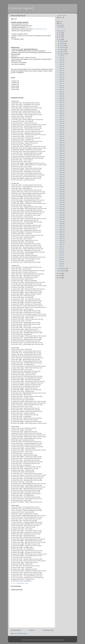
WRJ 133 (62, 71)
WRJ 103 (62, 134)
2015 (60, 276)
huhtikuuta (63, 54)
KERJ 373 (62, 241)
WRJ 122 (62, 94)
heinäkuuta (63, 48)
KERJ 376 (62, 234)
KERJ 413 (62, 156)
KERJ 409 (62, 164)
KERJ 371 (62, 245)
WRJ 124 (62, 90)
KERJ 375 (62, 236)
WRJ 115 (62, 109)
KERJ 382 (62, 221)
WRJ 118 (62, 102)
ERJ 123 (62, 264)
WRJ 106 (62, 130)
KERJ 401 (62, 181)
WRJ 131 (62, 75)
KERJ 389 (62, 207)
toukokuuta (63, 52)
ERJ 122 (62, 266)
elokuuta (62, 45)
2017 (60, 39)
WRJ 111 (62, 117)
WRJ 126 (62, 85)
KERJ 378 (62, 230)
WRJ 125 (62, 88)
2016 (60, 273)
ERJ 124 (62, 262)
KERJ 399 (62, 185)
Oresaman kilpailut (21, 8)
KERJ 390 (62, 204)
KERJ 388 (62, 209)
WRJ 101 (62, 139)
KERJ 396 (62, 192)
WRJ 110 (62, 119)
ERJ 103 (62, 249)
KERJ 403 (62, 177)
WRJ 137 (62, 62)
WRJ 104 (62, 132)
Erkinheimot (61, 27)
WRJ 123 (62, 92)
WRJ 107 (62, 128)
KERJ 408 (62, 166)
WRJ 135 (62, 66)
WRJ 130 (62, 77)
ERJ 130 (62, 251)
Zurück (60, 23)
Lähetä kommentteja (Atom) (20, 634)
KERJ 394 (62, 196)
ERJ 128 (62, 253)
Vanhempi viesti (48, 630)
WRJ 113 (62, 113)
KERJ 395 (62, 194)
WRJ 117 (62, 105)
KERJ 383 (62, 219)
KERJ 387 (62, 211)
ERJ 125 (62, 260)
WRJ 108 (62, 124)
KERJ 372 (62, 243)
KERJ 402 (62, 179)
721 (60, 18)
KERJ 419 (62, 143)
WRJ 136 (62, 64)
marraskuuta (63, 41)
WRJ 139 (62, 58)
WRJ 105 (62, 126)
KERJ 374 (62, 238)
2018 (60, 37)
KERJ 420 (62, 141)
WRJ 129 (62, 79)
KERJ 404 (62, 175)
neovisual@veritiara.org (40, 29)
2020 (60, 33)
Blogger (61, 640)
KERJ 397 (62, 189)
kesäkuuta (63, 50)
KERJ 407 (62, 168)
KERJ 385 (62, 215)
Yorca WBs (61, 25)
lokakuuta (62, 43)
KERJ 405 (62, 173)
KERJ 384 (62, 217)
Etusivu (32, 630)
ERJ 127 (62, 255)
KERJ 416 (62, 149)
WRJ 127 (62, 83)
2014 (60, 278)
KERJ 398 (62, 187)
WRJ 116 (62, 107)
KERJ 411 (62, 160)
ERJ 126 (62, 257)
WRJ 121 (62, 96)
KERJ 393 (62, 198)
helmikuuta (63, 271)
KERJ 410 (62, 162)
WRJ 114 (62, 111)
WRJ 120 (62, 98)
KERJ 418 (62, 145)
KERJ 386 (62, 213)
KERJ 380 (62, 226)
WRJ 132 (62, 73)
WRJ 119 (62, 100)
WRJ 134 (62, 68)
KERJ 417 (62, 147)
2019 (60, 35)
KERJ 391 (62, 202)
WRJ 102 (62, 136)
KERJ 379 (62, 228)
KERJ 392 (62, 200)
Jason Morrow (48, 640)
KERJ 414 (62, 153)
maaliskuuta (63, 269)
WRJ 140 (62, 56)
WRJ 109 (62, 122)
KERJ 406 (62, 170)
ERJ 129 (62, 247)
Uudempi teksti (16, 630)
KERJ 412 (62, 158)
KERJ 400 (62, 183)
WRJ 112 (62, 115)
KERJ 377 (62, 232)
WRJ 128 (62, 81)
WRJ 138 (62, 60)
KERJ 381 (62, 223)
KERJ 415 (62, 151)
